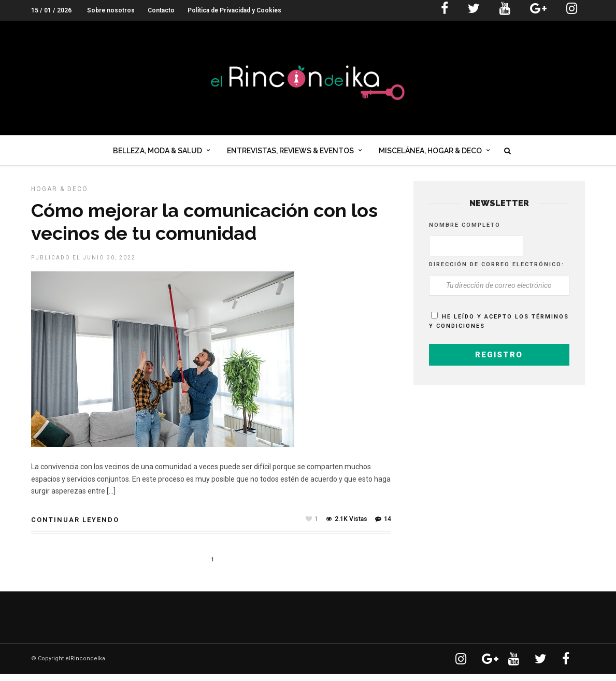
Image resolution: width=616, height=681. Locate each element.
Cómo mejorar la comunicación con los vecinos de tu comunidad (204, 229)
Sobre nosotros (111, 10)
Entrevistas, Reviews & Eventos (290, 152)
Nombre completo (465, 232)
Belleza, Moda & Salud (157, 152)
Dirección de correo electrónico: (497, 272)
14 (383, 526)
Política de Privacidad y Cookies (234, 10)
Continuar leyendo (75, 527)
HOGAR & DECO (60, 196)
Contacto (161, 10)
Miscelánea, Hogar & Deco (430, 152)
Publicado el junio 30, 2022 (83, 265)
